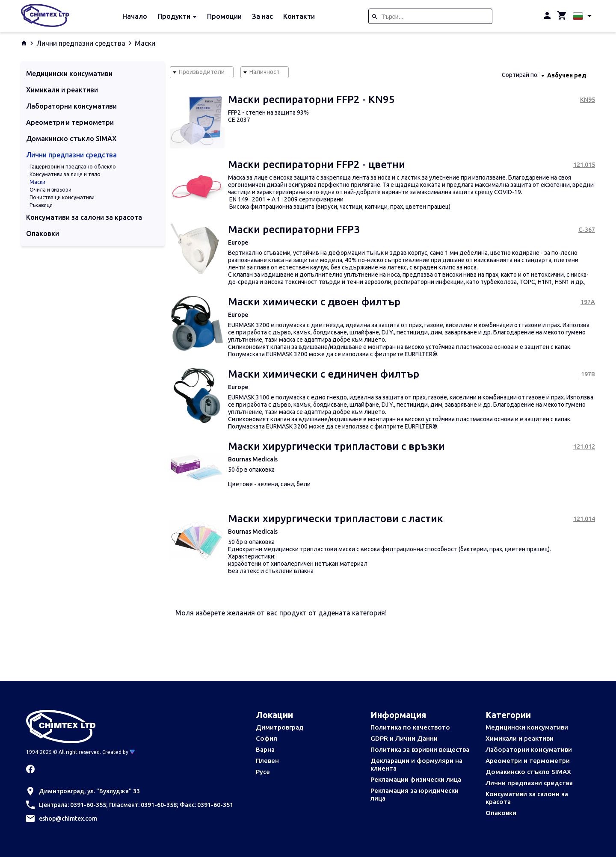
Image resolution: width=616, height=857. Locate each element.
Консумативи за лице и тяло (65, 174)
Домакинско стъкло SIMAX (528, 772)
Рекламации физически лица (416, 779)
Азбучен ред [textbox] (567, 75)
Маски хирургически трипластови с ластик (336, 519)
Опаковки (501, 813)
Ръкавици (41, 205)
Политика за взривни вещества (420, 749)
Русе (263, 772)
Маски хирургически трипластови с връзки (336, 446)
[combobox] (202, 72)
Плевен (267, 761)
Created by (118, 752)
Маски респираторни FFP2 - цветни (317, 164)
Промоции (224, 16)
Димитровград (280, 727)
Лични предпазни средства (81, 43)
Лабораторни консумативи (529, 749)
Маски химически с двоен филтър (314, 302)
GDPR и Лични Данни (404, 738)
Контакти (299, 16)
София (267, 738)
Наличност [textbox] (265, 72)
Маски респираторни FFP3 (294, 229)
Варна (265, 749)
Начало (135, 16)
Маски (37, 182)
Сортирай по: (520, 75)
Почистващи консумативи (62, 197)
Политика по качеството (410, 727)
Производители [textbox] (202, 72)
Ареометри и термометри (528, 761)
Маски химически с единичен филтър (324, 374)
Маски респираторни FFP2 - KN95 (311, 99)
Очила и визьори (50, 190)
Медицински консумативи (527, 727)
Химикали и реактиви (520, 738)
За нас (262, 16)
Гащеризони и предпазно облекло (73, 167)
